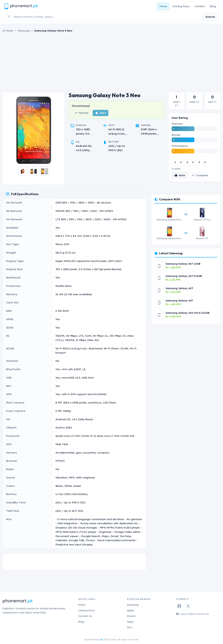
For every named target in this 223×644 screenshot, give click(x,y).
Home (163, 6)
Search (210, 17)
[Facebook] (179, 606)
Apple (130, 610)
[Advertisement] (111, 62)
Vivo (130, 627)
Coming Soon (181, 6)
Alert (101, 113)
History (81, 113)
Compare (200, 175)
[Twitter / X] (188, 606)
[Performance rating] (201, 162)
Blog (213, 6)
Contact (200, 6)
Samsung (24, 31)
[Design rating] (189, 162)
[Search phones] (107, 17)
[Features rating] (177, 162)
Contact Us (85, 616)
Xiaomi (131, 616)
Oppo (130, 622)
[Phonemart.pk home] (21, 6)
